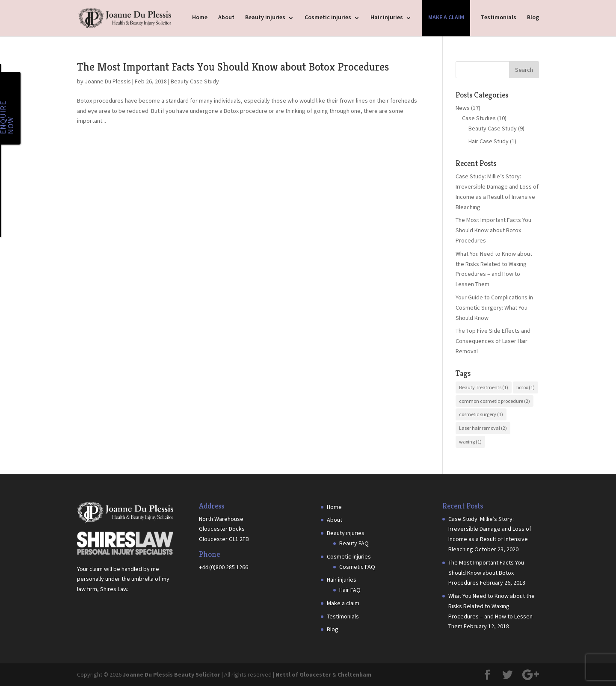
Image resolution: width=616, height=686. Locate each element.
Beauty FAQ (354, 543)
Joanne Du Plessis (108, 81)
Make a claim (446, 17)
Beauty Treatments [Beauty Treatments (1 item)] (484, 387)
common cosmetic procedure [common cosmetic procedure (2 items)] (495, 401)
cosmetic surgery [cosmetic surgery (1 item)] (481, 414)
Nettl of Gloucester (303, 674)
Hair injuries (387, 17)
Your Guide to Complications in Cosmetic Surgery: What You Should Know (494, 308)
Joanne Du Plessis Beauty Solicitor (172, 674)
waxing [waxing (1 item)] (470, 442)
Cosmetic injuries (328, 17)
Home (200, 17)
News (463, 108)
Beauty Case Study (195, 81)
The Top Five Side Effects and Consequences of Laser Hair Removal (493, 341)
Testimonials (499, 17)
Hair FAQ (350, 590)
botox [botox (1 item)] (526, 387)
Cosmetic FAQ (357, 567)
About (226, 17)
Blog (533, 17)
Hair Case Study (489, 141)
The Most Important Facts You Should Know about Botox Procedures (233, 67)
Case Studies (479, 118)
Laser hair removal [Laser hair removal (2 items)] (483, 428)
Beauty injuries (265, 17)
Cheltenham (354, 674)
